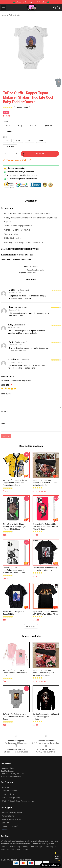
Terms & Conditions (9, 791)
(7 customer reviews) (22, 107)
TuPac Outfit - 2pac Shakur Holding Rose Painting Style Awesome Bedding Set (43, 673)
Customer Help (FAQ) (10, 826)
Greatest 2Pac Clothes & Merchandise (16, 260)
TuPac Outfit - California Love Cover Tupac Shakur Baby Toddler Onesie (16, 717)
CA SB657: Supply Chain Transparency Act (18, 801)
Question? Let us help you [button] (50, 865)
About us (5, 787)
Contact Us (6, 823)
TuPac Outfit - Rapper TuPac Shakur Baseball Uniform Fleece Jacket (15, 673)
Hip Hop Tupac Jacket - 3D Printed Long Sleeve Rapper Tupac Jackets (46, 717)
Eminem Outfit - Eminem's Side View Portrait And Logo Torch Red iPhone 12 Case (46, 527)
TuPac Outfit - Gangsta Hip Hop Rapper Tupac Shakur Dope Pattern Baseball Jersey (15, 483)
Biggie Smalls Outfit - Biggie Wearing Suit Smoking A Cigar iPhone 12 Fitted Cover (14, 527)
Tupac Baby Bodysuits (35, 270)
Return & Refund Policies (11, 819)
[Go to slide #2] (20, 83)
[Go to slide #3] (33, 83)
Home (4, 15)
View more (31, 626)
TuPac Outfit (15, 15)
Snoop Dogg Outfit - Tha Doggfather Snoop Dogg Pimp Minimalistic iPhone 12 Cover (14, 570)
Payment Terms (8, 816)
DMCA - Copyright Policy (11, 798)
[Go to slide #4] (46, 83)
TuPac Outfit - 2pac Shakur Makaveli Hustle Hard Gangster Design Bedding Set (45, 483)
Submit (6, 436)
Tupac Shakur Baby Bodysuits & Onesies (17, 255)
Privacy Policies (8, 794)
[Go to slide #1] (7, 83)
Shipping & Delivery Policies (12, 812)
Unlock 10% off (57, 857)
